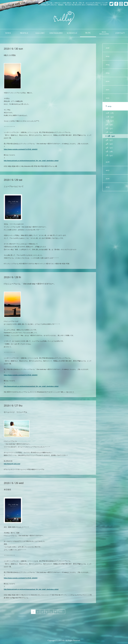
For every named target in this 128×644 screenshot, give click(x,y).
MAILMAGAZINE (104, 33)
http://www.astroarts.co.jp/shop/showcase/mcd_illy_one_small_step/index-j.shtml (31, 161)
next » (62, 612)
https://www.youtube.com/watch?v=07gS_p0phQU (21, 149)
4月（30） (110, 144)
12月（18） (110, 113)
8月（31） (110, 128)
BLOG (88, 33)
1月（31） (110, 155)
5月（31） (110, 140)
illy (64, 18)
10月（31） (110, 121)
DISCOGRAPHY (56, 33)
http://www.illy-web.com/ (12, 464)
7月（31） (110, 132)
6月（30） (112, 136)
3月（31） (110, 148)
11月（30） (110, 117)
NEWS (8, 33)
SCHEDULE (72, 33)
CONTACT (120, 33)
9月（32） (110, 124)
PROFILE (24, 33)
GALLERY (40, 33)
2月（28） (110, 151)
